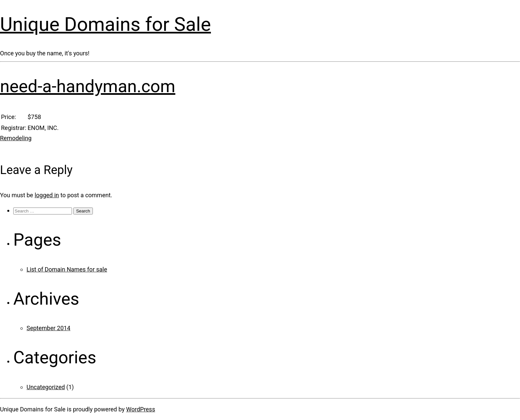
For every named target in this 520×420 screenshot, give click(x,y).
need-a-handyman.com (88, 86)
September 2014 (48, 328)
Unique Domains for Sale (105, 24)
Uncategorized (46, 387)
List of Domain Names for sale (67, 269)
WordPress (140, 409)
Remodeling (16, 138)
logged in (47, 195)
